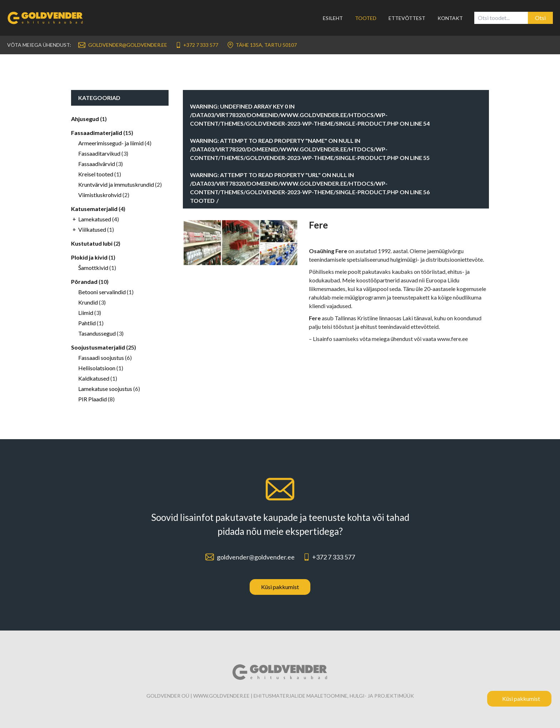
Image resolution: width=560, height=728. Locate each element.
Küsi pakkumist (280, 587)
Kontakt (450, 18)
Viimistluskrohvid (100, 195)
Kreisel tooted (96, 174)
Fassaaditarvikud (99, 153)
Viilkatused (92, 229)
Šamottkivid (93, 268)
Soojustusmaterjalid (98, 347)
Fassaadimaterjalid (97, 133)
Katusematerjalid (94, 209)
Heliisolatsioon (97, 368)
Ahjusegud (85, 119)
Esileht (333, 18)
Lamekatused (95, 219)
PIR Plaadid (92, 399)
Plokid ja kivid (89, 257)
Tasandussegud (97, 333)
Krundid (88, 302)
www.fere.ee (452, 339)
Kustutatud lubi (92, 243)
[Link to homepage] (50, 18)
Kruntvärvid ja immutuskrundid (116, 184)
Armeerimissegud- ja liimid (111, 143)
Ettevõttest (407, 18)
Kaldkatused (94, 378)
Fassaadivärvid (97, 164)
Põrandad (84, 282)
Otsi (540, 18)
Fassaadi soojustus (101, 358)
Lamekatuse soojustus (105, 389)
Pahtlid (87, 323)
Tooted (366, 18)
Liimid (86, 313)
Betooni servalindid (102, 292)
